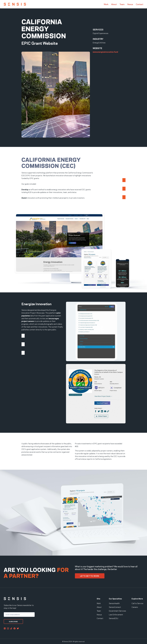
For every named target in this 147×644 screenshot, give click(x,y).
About (114, 4)
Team (122, 4)
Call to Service (137, 603)
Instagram (8, 628)
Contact (140, 4)
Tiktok (11, 628)
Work (106, 4)
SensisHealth (114, 603)
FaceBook (15, 628)
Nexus (130, 4)
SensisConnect (115, 607)
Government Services (117, 611)
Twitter (18, 628)
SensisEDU (113, 618)
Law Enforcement (116, 614)
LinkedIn (5, 628)
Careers (135, 607)
